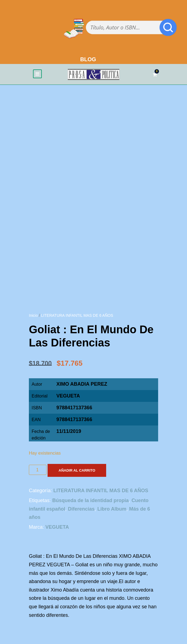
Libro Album (112, 509)
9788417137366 (74, 419)
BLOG (88, 59)
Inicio (33, 315)
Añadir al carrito (77, 470)
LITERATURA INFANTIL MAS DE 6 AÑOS (77, 315)
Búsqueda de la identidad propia (90, 500)
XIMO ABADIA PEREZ (82, 384)
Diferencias (81, 509)
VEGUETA (68, 396)
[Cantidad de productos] (38, 470)
